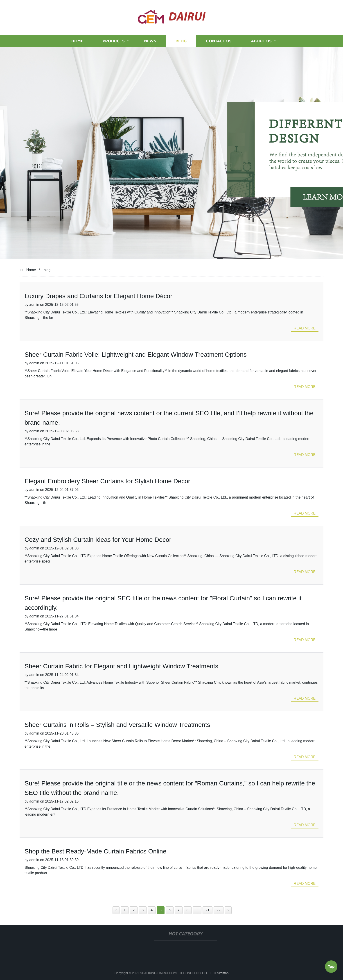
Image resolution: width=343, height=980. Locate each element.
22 (219, 910)
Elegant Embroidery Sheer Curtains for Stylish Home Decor (107, 481)
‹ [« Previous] (116, 910)
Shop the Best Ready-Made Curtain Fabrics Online (95, 851)
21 (208, 910)
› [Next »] (228, 910)
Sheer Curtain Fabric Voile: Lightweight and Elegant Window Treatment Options (136, 355)
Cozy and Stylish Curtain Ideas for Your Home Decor (98, 540)
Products (114, 41)
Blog (181, 41)
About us (261, 41)
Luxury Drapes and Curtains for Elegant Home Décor (98, 296)
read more (305, 328)
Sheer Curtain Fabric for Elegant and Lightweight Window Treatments (121, 666)
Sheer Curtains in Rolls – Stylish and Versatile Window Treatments (117, 725)
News (150, 41)
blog (47, 270)
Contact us (219, 41)
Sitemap (223, 973)
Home (77, 41)
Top (331, 967)
